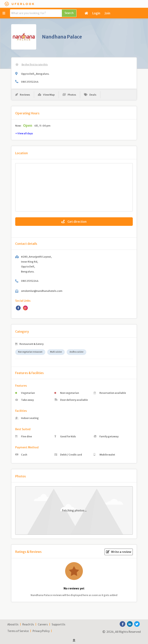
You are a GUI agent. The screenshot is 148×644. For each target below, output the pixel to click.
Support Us (58, 625)
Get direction (74, 222)
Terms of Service (18, 631)
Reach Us (28, 625)
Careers (43, 625)
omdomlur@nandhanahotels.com (42, 291)
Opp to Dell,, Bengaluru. (35, 74)
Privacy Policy (41, 631)
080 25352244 (30, 82)
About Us (13, 625)
